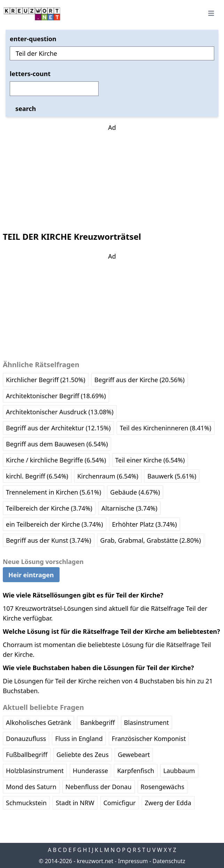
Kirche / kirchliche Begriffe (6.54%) (56, 460)
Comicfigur (120, 803)
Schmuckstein (26, 803)
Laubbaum (179, 771)
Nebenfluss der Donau (99, 787)
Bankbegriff (97, 722)
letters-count (30, 74)
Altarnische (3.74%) (129, 508)
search (26, 109)
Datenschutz (169, 861)
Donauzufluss (26, 739)
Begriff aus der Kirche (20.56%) (140, 380)
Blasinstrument (146, 722)
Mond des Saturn (31, 787)
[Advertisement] (112, 176)
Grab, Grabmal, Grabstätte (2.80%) (151, 540)
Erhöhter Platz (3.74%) (145, 524)
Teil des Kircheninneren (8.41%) (166, 428)
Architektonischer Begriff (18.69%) (56, 396)
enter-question (33, 39)
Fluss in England (79, 739)
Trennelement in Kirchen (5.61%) (53, 492)
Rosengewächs (163, 787)
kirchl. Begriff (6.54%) (37, 476)
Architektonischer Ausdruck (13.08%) (60, 412)
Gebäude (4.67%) (135, 492)
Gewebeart (134, 755)
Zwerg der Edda (168, 803)
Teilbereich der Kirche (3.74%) (49, 508)
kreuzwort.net (95, 861)
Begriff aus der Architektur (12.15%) (58, 428)
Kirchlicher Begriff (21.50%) (46, 380)
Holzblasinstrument (35, 771)
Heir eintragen (31, 575)
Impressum (133, 861)
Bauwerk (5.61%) (172, 476)
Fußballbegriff (27, 755)
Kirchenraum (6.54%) (108, 476)
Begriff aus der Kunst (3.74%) (49, 540)
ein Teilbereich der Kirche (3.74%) (55, 524)
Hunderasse (90, 771)
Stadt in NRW (75, 803)
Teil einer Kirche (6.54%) (150, 460)
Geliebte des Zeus (83, 755)
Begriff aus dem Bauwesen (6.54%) (57, 444)
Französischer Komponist (149, 739)
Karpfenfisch (136, 771)
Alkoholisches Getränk (38, 722)
